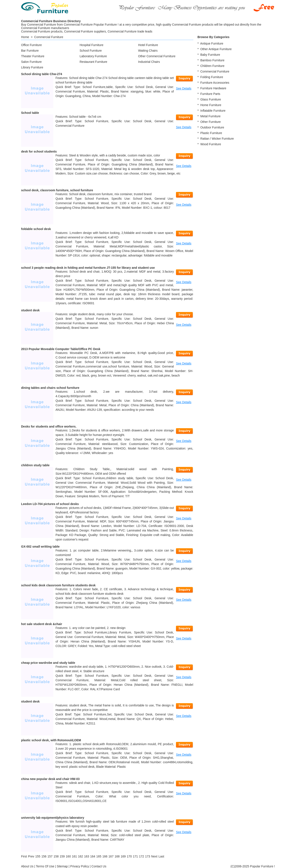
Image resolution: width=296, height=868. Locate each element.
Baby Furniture (210, 55)
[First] (24, 856)
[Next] (154, 856)
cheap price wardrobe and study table (48, 663)
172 (141, 856)
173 (147, 856)
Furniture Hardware (213, 88)
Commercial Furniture (49, 37)
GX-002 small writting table (40, 547)
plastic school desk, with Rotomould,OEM (51, 740)
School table (30, 113)
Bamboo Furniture (212, 60)
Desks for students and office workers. (49, 426)
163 (87, 856)
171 (135, 856)
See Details (184, 88)
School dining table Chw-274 (42, 74)
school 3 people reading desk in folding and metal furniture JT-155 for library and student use (88, 268)
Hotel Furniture (148, 45)
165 (99, 856)
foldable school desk (36, 229)
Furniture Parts (210, 94)
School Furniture (91, 51)
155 (38, 856)
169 (123, 856)
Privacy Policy (80, 866)
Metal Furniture (210, 116)
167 (111, 856)
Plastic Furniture (211, 133)
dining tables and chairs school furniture (50, 388)
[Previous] (31, 856)
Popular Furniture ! (262, 866)
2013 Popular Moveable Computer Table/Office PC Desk (61, 349)
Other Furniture (210, 122)
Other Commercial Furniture (157, 56)
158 (56, 856)
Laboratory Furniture (93, 56)
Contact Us (99, 866)
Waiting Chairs (148, 51)
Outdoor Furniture (212, 127)
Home (25, 37)
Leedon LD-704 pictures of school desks (50, 504)
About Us (27, 866)
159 (62, 856)
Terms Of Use (45, 866)
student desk (30, 310)
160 (68, 856)
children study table (35, 465)
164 (93, 856)
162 (81, 856)
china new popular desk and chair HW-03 (50, 779)
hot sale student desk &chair (42, 624)
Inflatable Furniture (213, 111)
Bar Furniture (30, 51)
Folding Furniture (212, 77)
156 (44, 856)
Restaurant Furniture (93, 62)
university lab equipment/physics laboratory (53, 818)
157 (50, 856)
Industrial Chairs (149, 62)
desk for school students (39, 151)
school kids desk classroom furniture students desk (58, 585)
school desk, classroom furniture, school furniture (57, 190)
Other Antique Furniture (216, 49)
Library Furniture (32, 67)
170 (129, 856)
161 (74, 856)
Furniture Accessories (215, 83)
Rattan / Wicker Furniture (217, 139)
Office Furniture (31, 45)
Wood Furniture (211, 144)
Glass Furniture (211, 99)
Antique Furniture (212, 43)
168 (117, 856)
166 (105, 856)
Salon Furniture (31, 62)
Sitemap (62, 866)
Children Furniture (212, 66)
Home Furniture (211, 105)
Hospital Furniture (92, 45)
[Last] (161, 856)
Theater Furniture (33, 56)
